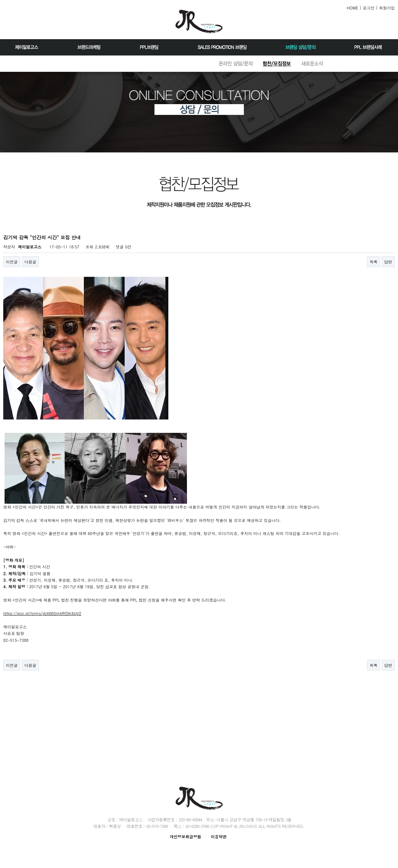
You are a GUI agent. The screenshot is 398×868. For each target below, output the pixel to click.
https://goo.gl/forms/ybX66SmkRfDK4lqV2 (42, 613)
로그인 (369, 8)
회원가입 (387, 8)
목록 (374, 262)
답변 (388, 262)
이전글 (12, 262)
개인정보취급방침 (185, 836)
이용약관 (219, 836)
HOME (352, 8)
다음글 (30, 262)
